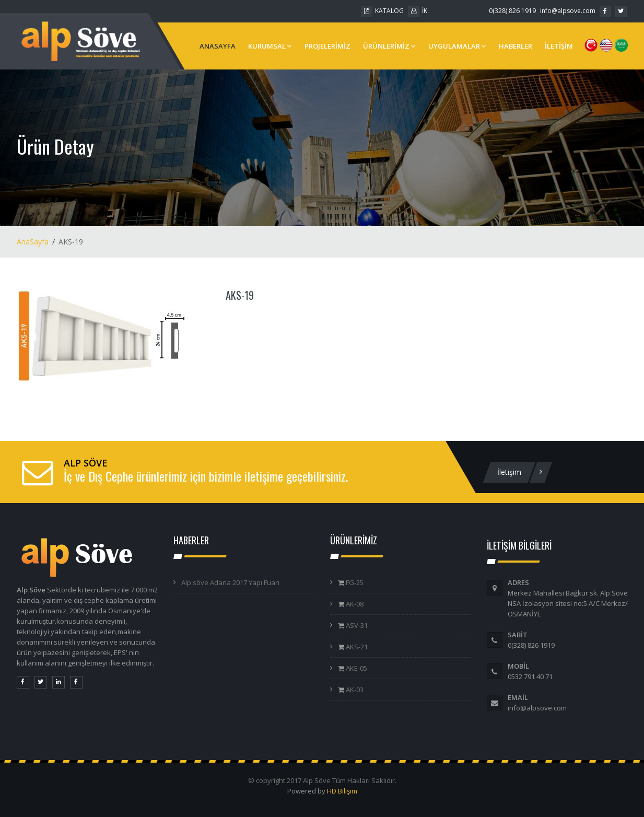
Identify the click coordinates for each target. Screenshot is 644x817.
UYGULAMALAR (457, 46)
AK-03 (354, 690)
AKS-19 (240, 295)
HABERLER (516, 46)
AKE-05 (356, 668)
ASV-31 (356, 625)
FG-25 (354, 582)
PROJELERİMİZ (327, 46)
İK (418, 11)
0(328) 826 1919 (512, 11)
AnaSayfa (33, 242)
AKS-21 (356, 647)
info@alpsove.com (568, 11)
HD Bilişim (342, 791)
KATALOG (382, 11)
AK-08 (354, 604)
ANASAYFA (218, 46)
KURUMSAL (270, 46)
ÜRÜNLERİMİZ (389, 46)
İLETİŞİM (559, 46)
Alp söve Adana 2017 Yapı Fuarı (230, 582)
